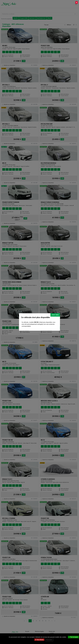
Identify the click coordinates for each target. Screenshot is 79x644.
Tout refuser (39, 640)
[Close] (77, 2)
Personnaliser (49, 640)
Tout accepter (73, 637)
